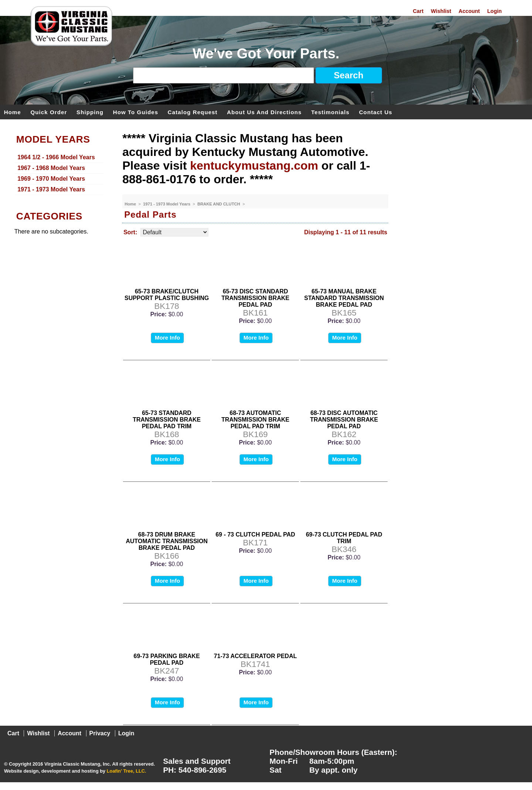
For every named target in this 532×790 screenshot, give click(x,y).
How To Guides (136, 112)
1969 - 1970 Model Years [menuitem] (51, 179)
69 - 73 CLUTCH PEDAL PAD (255, 534)
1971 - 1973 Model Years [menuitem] (51, 189)
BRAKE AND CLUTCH (219, 204)
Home (13, 112)
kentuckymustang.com (254, 166)
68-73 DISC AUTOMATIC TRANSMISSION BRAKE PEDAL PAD (344, 420)
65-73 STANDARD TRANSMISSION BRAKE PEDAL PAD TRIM (167, 420)
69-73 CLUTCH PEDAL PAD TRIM (344, 538)
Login (495, 11)
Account (469, 11)
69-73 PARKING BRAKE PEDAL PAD (167, 659)
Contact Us (376, 112)
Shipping (90, 112)
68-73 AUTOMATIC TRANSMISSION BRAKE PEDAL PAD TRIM (255, 420)
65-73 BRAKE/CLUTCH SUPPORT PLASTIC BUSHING (167, 295)
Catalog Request (193, 112)
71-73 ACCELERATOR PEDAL (255, 656)
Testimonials (330, 112)
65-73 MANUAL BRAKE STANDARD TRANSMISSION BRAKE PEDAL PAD (344, 298)
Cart (418, 11)
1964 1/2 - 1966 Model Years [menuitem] (56, 157)
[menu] (59, 174)
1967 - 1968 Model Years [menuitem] (51, 168)
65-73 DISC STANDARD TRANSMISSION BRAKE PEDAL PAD (255, 298)
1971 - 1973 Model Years (167, 204)
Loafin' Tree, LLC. (127, 771)
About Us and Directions (264, 112)
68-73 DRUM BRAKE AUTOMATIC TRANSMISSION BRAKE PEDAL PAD (167, 541)
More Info (167, 338)
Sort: (130, 232)
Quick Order (49, 112)
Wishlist (441, 11)
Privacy (100, 733)
